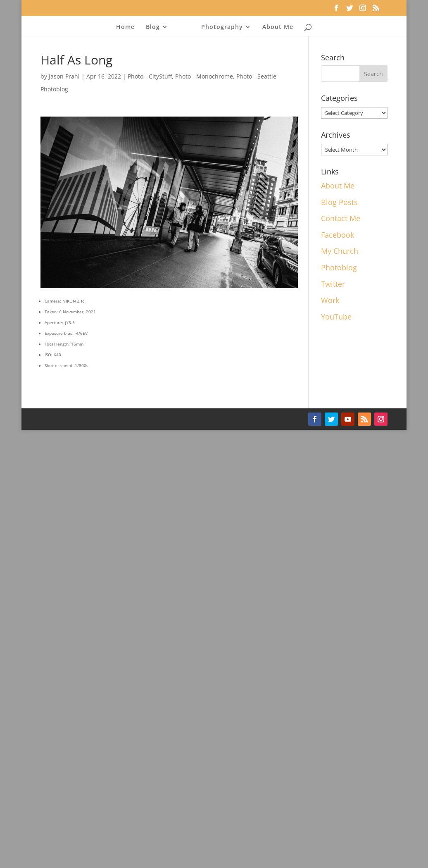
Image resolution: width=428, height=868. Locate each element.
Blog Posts (339, 202)
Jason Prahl (64, 76)
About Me (278, 26)
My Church (340, 251)
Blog (153, 26)
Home (125, 26)
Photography (222, 26)
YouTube (336, 317)
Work (330, 300)
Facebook (338, 235)
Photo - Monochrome (204, 76)
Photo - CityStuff (150, 76)
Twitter (333, 284)
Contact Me (341, 218)
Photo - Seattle (256, 76)
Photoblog (54, 89)
